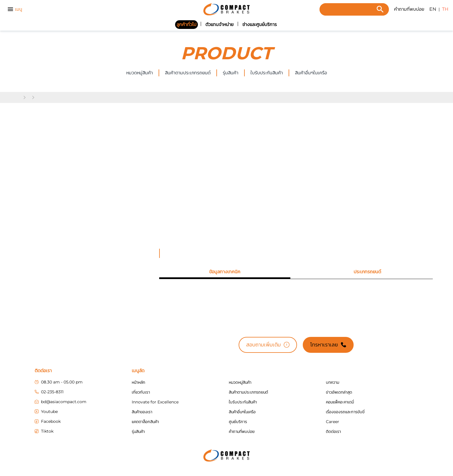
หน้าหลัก (139, 382)
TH (445, 9)
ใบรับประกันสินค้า (267, 73)
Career (333, 422)
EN (433, 9)
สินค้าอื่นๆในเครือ (242, 412)
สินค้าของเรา (142, 412)
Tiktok (44, 431)
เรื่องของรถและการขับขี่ (345, 412)
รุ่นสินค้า (231, 73)
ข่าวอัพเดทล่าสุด (339, 392)
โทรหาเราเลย (328, 345)
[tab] (225, 272)
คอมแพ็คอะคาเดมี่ (340, 402)
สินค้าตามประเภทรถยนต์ (188, 73)
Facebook (48, 421)
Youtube (46, 412)
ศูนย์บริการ (238, 422)
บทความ (333, 382)
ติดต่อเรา (333, 431)
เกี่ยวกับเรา (141, 392)
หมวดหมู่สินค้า (140, 73)
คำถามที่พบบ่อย (409, 9)
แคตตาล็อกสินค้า (145, 422)
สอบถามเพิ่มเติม (268, 345)
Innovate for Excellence (155, 402)
